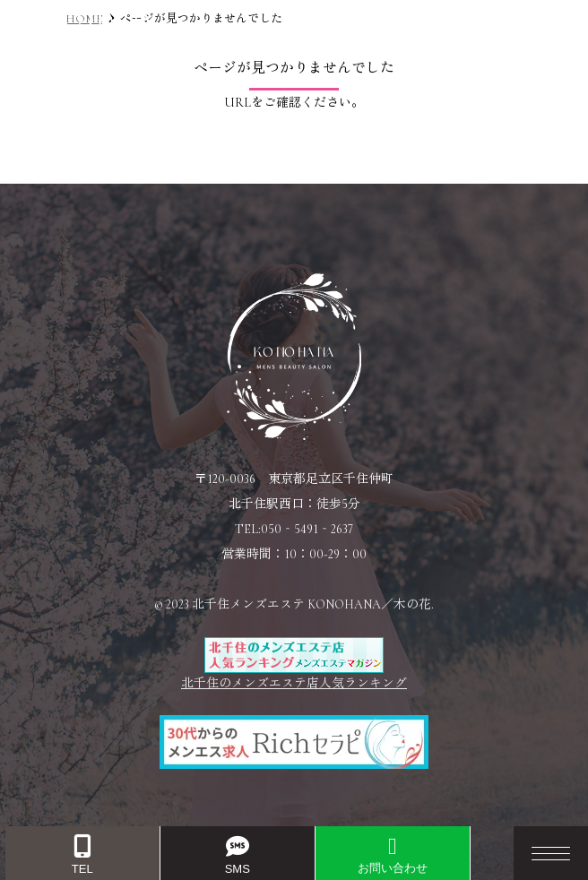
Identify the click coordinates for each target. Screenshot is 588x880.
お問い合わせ (393, 855)
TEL (82, 855)
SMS (238, 855)
